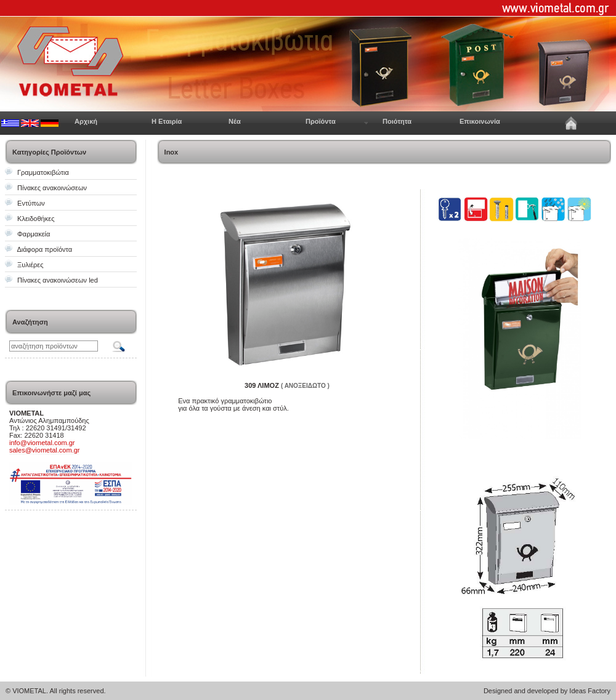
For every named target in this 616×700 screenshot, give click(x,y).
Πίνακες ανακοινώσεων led (58, 280)
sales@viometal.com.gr (44, 450)
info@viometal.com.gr (42, 443)
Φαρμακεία (34, 234)
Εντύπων (31, 203)
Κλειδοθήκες (36, 219)
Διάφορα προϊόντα (44, 249)
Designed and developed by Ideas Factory (547, 691)
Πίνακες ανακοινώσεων (52, 188)
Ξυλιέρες (30, 265)
